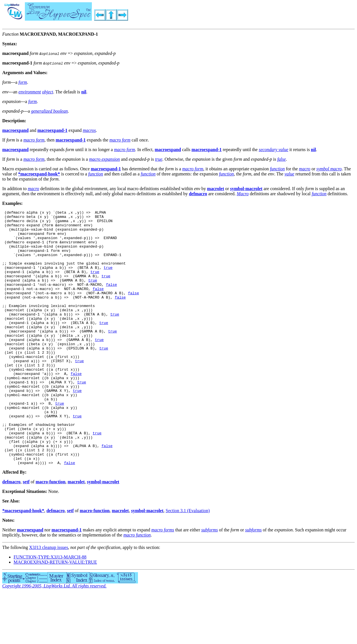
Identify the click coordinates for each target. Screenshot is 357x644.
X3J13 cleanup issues (49, 598)
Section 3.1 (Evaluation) (188, 562)
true (108, 279)
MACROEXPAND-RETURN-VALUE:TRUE (55, 613)
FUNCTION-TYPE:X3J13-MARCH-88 (50, 608)
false (112, 300)
